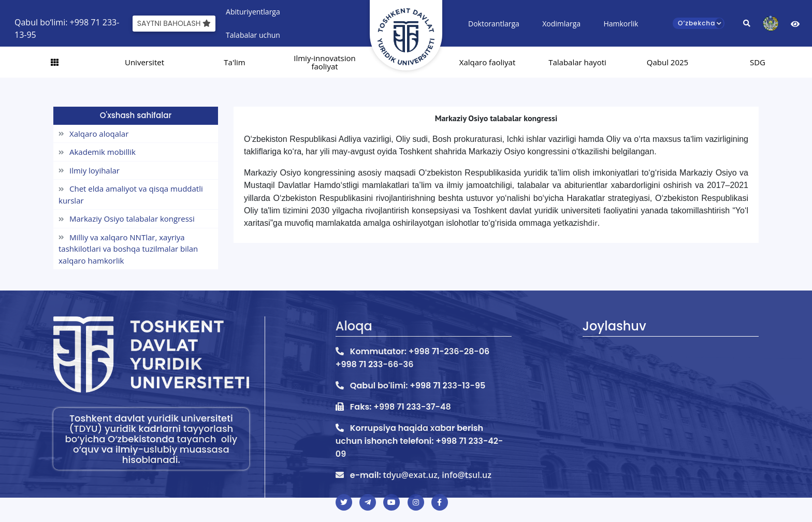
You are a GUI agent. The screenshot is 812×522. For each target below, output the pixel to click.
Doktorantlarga (494, 24)
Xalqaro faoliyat (488, 62)
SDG (758, 62)
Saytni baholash (174, 23)
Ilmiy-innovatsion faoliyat (325, 62)
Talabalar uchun (253, 35)
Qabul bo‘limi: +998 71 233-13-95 (67, 24)
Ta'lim (234, 62)
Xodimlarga (561, 24)
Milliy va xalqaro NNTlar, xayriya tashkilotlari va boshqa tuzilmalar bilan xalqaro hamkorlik (128, 249)
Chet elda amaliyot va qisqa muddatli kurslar (131, 194)
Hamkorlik (621, 24)
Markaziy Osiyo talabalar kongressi (127, 219)
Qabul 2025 (668, 62)
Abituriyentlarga (253, 12)
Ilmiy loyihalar (89, 170)
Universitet (144, 62)
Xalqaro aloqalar (93, 134)
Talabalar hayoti (577, 62)
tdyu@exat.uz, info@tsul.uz (437, 475)
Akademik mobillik (97, 152)
